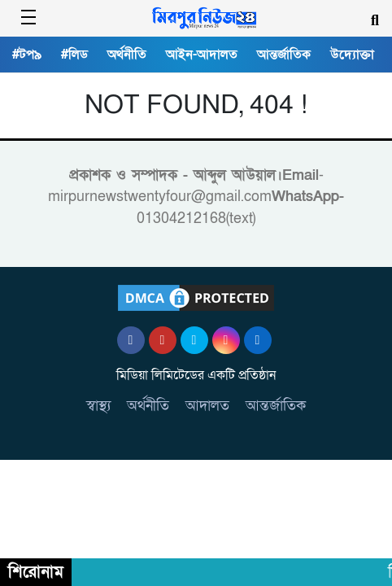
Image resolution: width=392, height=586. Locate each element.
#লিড (74, 55)
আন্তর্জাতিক (284, 55)
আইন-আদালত (202, 55)
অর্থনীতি (127, 55)
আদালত (207, 406)
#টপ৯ (27, 55)
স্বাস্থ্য (98, 406)
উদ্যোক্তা (352, 55)
